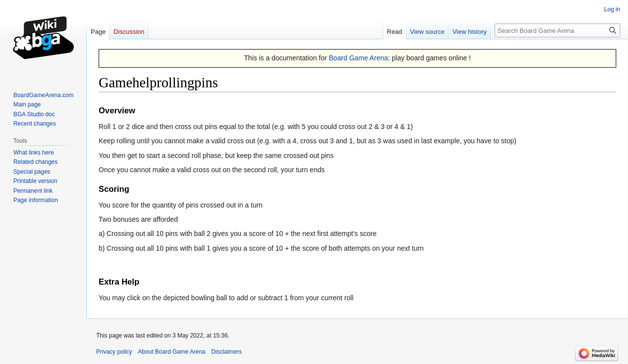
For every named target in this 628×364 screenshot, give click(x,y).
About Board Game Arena (171, 352)
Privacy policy (114, 352)
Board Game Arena (358, 58)
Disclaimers (227, 352)
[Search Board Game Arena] (557, 30)
